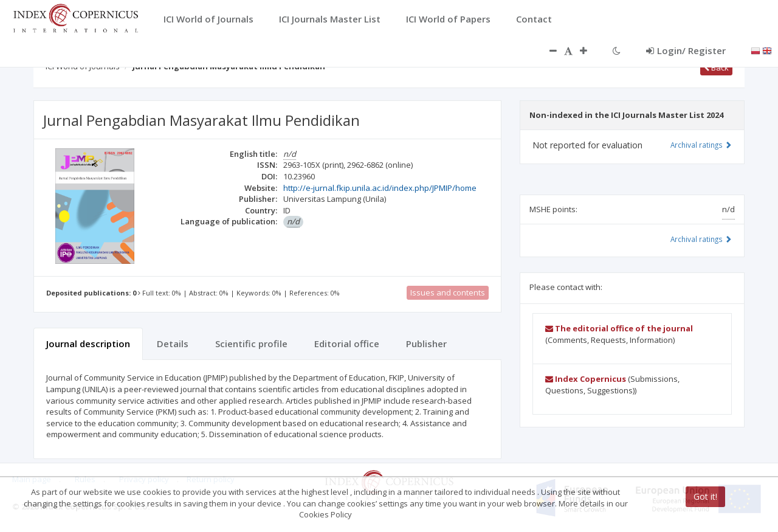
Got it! (705, 496)
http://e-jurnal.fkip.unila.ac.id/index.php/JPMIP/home (380, 188)
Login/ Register (686, 50)
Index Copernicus (586, 379)
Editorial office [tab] (347, 344)
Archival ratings (701, 145)
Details (173, 344)
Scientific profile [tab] (251, 344)
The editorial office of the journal (619, 328)
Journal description (88, 344)
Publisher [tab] (426, 344)
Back (716, 67)
